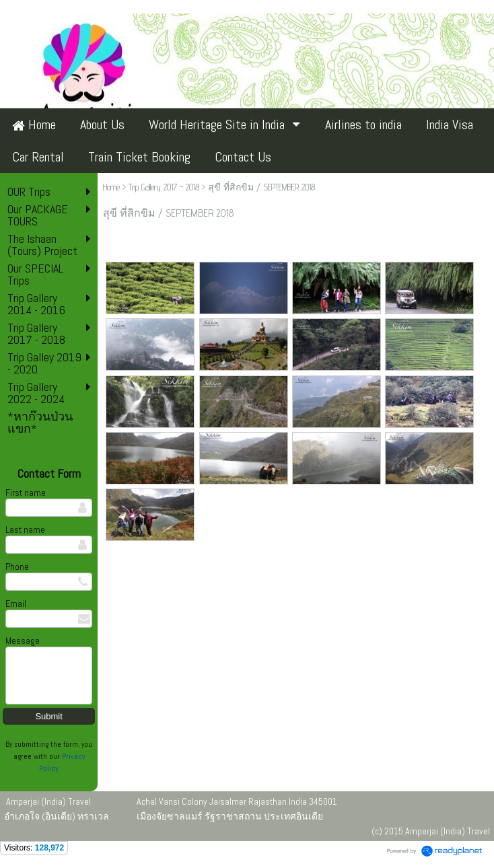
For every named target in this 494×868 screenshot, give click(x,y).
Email (16, 604)
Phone (17, 567)
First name (26, 493)
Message (23, 641)
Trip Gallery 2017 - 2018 (164, 187)
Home (111, 187)
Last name (25, 530)
